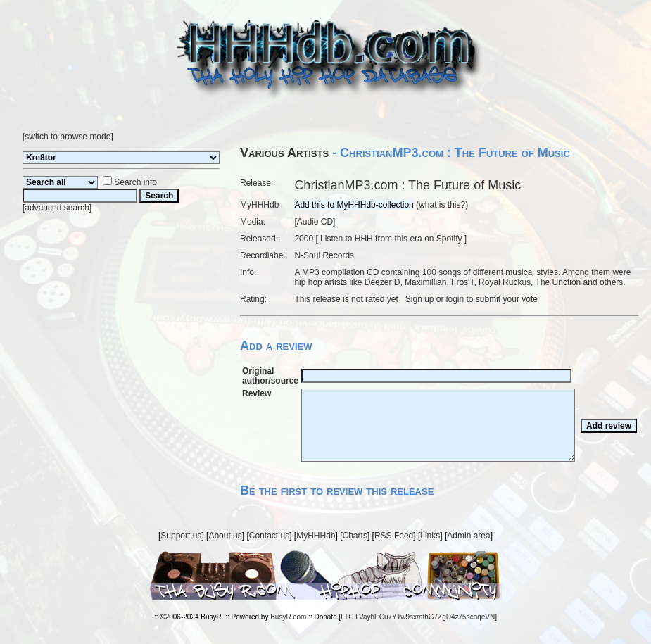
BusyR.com (288, 617)
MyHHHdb (316, 536)
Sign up (420, 299)
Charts (355, 536)
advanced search (57, 208)
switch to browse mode (68, 137)
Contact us (269, 536)
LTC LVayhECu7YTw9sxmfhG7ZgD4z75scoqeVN (418, 617)
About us (225, 536)
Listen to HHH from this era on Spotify (391, 239)
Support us (181, 536)
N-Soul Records (324, 255)
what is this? (442, 205)
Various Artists (284, 153)
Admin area (468, 536)
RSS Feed (394, 536)
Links (430, 536)
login (455, 299)
